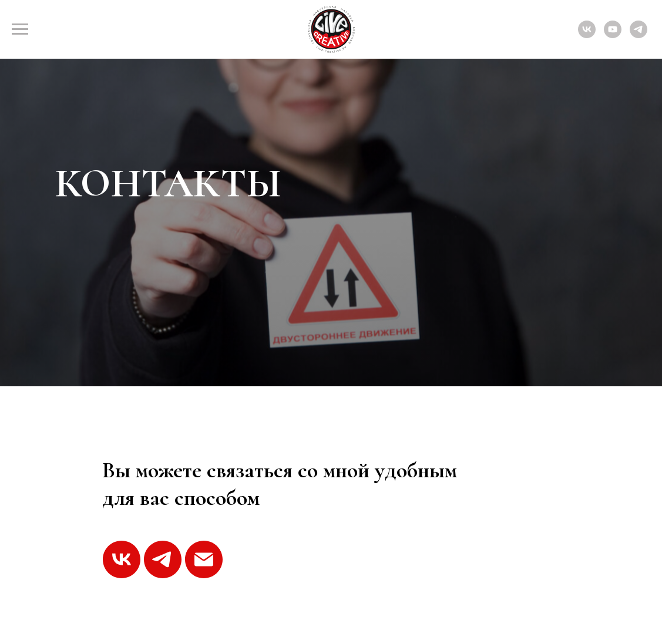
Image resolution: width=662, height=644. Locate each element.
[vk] (587, 35)
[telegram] (639, 35)
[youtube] (613, 35)
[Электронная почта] (204, 559)
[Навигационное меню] (20, 29)
